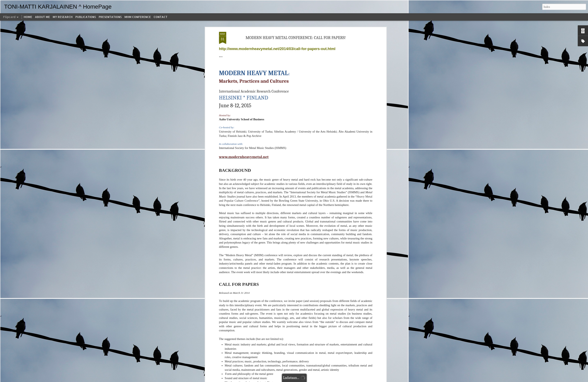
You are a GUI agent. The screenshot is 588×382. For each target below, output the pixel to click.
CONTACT (160, 17)
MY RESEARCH (63, 17)
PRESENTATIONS (110, 17)
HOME (28, 17)
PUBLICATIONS (86, 17)
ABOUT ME (42, 17)
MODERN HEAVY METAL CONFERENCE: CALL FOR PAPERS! (296, 38)
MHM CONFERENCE (138, 17)
